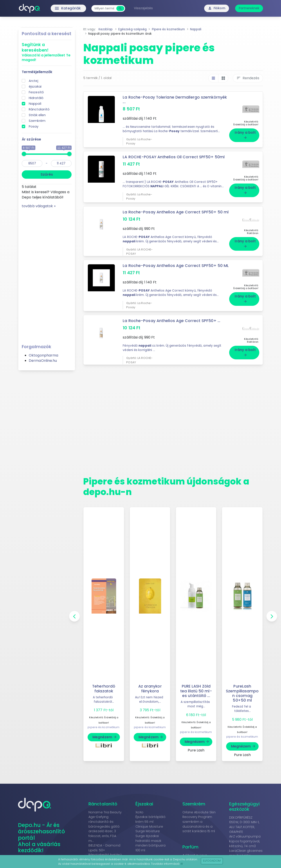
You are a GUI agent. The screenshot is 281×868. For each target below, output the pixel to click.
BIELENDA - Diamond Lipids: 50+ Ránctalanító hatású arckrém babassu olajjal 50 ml (105, 850)
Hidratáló (36, 98)
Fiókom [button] (217, 8)
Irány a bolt (245, 133)
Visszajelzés (144, 8)
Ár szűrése (31, 139)
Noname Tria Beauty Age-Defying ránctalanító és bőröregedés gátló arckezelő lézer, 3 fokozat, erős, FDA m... (105, 822)
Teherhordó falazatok (104, 684)
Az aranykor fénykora (150, 684)
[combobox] (105, 8)
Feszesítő (36, 92)
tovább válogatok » (39, 206)
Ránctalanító (39, 109)
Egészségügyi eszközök (244, 802)
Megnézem (105, 732)
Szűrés (47, 174)
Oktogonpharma (43, 355)
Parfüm (191, 842)
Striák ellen (37, 115)
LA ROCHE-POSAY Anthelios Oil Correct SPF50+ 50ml (174, 155)
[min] (32, 163)
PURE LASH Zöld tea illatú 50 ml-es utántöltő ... (196, 686)
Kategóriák (59, 8)
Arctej (33, 81)
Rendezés (248, 78)
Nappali (35, 104)
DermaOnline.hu (43, 361)
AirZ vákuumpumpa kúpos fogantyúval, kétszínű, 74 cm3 (245, 836)
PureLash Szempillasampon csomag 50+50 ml (242, 689)
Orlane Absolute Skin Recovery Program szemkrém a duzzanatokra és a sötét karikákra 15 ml (199, 817)
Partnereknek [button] (249, 8)
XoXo (139, 808)
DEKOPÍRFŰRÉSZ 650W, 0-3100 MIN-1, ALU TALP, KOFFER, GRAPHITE (244, 820)
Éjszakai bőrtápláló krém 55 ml (150, 815)
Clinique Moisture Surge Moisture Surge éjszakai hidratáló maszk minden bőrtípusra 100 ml (151, 834)
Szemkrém (37, 121)
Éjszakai (144, 799)
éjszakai (35, 86)
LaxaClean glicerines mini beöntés (246, 848)
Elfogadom (212, 861)
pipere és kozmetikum (104, 723)
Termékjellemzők (37, 72)
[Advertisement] (47, 275)
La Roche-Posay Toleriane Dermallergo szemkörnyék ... (175, 100)
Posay (34, 126)
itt (182, 864)
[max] (61, 163)
